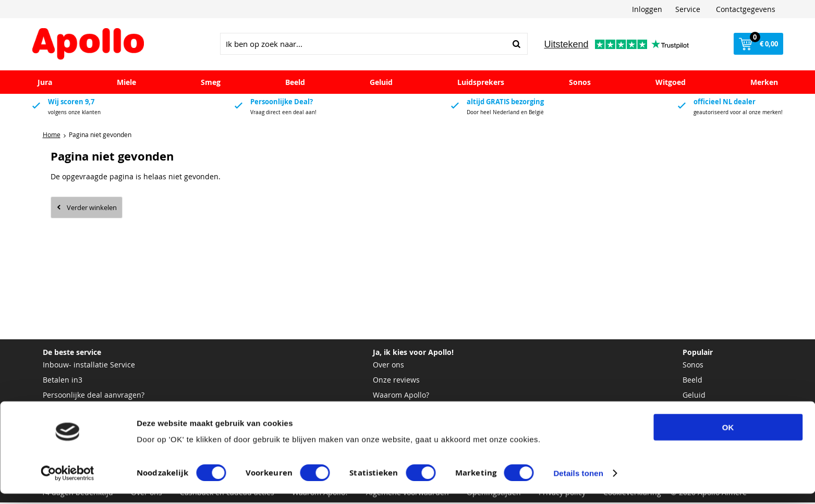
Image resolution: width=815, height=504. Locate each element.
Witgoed (671, 84)
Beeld (295, 84)
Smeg (211, 84)
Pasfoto (56, 411)
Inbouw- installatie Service (89, 366)
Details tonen (578, 483)
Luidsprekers (481, 84)
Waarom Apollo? (401, 396)
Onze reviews (396, 381)
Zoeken (517, 45)
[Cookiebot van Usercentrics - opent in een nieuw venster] (68, 484)
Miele (126, 84)
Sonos (580, 84)
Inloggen (647, 9)
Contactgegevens (746, 9)
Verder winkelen (92, 209)
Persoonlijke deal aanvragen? (94, 396)
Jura (45, 84)
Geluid (381, 84)
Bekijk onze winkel (405, 411)
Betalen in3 (63, 381)
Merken (764, 84)
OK (728, 438)
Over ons (388, 366)
